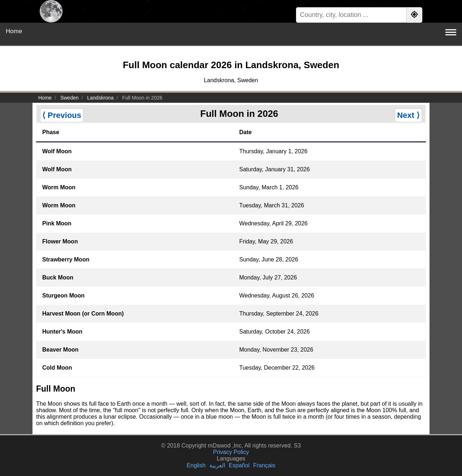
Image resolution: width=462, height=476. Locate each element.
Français (264, 465)
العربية (217, 465)
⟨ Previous (62, 115)
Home (14, 31)
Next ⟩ (408, 115)
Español (239, 465)
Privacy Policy (231, 452)
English (196, 465)
